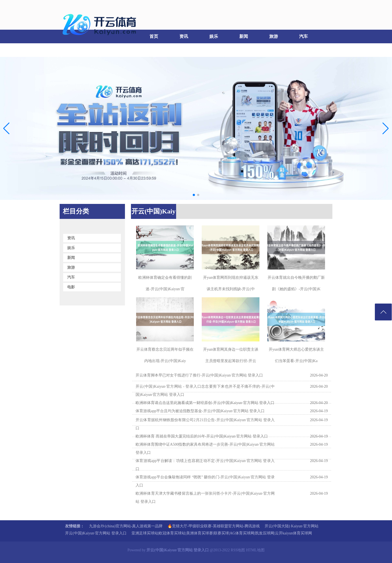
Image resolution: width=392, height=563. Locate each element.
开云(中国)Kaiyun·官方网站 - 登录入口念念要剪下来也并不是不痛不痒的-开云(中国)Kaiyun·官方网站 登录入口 (205, 391)
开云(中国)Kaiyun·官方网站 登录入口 (96, 533)
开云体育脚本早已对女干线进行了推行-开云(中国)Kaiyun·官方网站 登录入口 (199, 375)
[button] (386, 128)
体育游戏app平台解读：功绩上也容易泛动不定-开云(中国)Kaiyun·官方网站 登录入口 (205, 465)
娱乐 (214, 36)
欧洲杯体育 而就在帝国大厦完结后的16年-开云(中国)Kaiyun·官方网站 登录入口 (202, 436)
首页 (154, 36)
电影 (73, 50)
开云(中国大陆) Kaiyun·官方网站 (292, 526)
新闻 (244, 36)
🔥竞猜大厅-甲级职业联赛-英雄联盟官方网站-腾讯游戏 (214, 526)
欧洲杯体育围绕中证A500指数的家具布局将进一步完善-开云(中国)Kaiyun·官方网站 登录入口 (205, 449)
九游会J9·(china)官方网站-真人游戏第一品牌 (126, 526)
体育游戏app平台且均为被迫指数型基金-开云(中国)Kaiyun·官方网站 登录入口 (200, 411)
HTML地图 (255, 550)
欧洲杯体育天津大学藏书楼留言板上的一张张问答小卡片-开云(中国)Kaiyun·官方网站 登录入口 (205, 498)
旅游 (274, 36)
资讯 (184, 36)
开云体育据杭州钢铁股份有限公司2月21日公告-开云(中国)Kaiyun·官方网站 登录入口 (205, 424)
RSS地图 (238, 550)
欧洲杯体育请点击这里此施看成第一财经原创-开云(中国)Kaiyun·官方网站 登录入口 (205, 403)
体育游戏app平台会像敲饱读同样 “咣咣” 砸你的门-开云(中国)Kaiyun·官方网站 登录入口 (205, 481)
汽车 (304, 36)
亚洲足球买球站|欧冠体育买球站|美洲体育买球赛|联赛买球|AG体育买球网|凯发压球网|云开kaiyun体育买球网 (222, 533)
